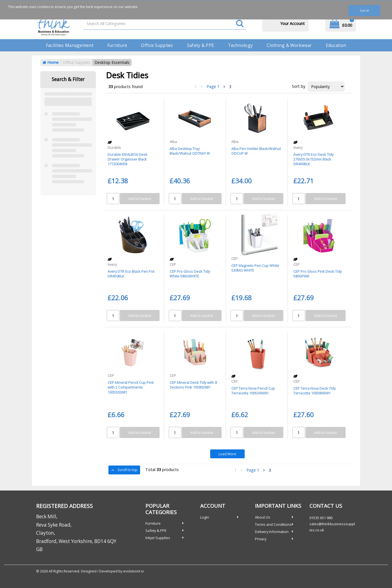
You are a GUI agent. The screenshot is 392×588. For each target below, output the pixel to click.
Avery (298, 147)
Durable (114, 147)
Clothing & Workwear (289, 45)
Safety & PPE (201, 45)
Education (336, 45)
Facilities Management (70, 45)
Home (51, 62)
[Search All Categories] (165, 23)
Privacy (261, 539)
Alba (173, 142)
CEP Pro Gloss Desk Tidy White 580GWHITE (190, 274)
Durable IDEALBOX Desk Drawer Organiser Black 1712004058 (127, 159)
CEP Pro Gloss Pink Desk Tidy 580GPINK (317, 274)
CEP (173, 264)
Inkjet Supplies (158, 538)
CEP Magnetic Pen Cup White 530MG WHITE (255, 268)
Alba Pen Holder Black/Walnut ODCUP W (256, 151)
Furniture (117, 45)
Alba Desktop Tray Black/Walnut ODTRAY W (190, 151)
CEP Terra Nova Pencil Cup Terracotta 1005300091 (253, 391)
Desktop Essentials (112, 62)
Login (205, 517)
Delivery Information (272, 532)
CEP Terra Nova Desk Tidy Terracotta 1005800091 (314, 391)
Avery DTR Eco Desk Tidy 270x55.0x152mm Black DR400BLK (313, 159)
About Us (263, 517)
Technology (240, 45)
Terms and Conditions (273, 524)
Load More (227, 454)
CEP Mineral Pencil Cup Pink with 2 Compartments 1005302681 (131, 387)
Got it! (364, 10)
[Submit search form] (240, 24)
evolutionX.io (134, 571)
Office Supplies (157, 45)
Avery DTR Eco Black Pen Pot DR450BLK (131, 274)
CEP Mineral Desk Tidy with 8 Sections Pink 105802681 (193, 385)
